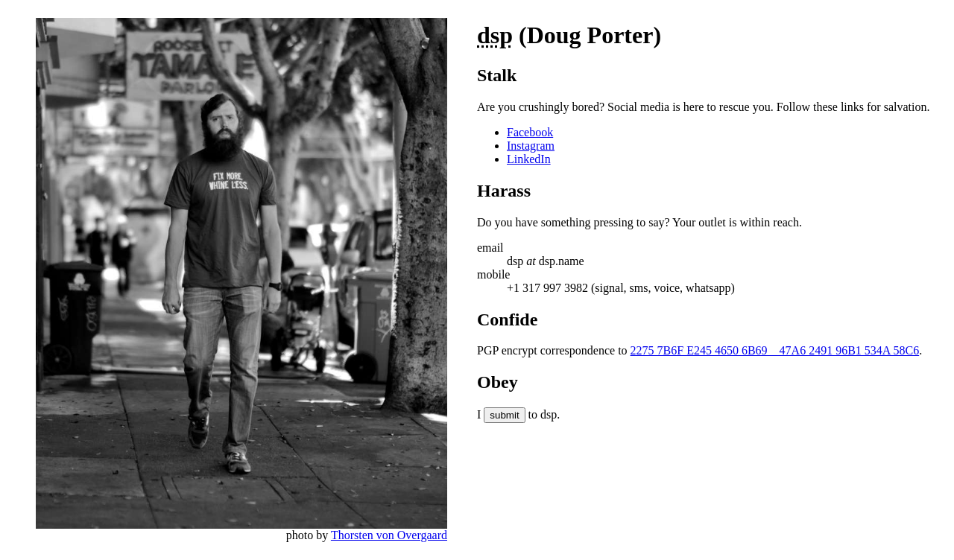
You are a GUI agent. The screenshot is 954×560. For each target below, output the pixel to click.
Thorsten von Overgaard (389, 535)
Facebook (530, 132)
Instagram (531, 146)
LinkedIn (529, 159)
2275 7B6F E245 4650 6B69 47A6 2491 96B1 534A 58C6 (775, 350)
